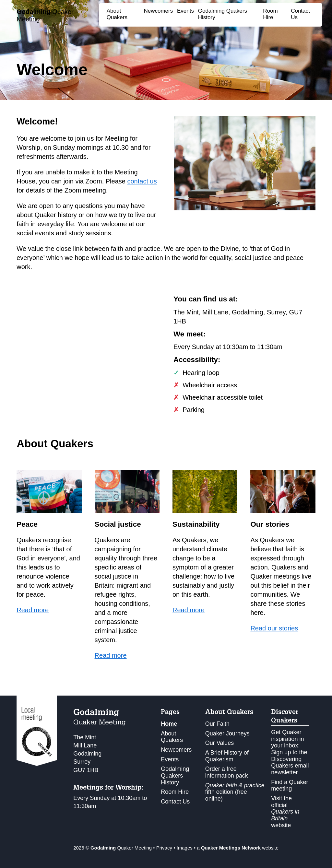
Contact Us (175, 802)
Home (169, 724)
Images (185, 848)
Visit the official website (285, 812)
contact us (142, 181)
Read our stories (274, 628)
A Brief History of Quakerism (227, 756)
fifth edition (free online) (235, 792)
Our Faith (217, 724)
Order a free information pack (227, 772)
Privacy (164, 848)
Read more (33, 610)
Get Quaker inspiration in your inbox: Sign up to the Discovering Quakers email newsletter (290, 752)
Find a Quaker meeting (290, 786)
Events (185, 11)
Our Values (220, 743)
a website (238, 848)
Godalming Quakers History (175, 775)
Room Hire (270, 14)
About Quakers (117, 14)
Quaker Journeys (227, 733)
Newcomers (159, 11)
